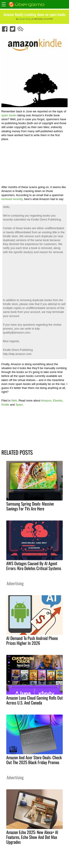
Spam (19, 405)
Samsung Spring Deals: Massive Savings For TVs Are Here (30, 506)
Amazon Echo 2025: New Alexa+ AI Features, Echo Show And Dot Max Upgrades (32, 837)
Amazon (46, 401)
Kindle (5, 405)
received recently (12, 199)
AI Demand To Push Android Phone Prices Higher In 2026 (32, 640)
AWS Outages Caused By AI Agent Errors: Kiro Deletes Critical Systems (34, 566)
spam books (9, 115)
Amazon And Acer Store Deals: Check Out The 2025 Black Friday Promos (34, 760)
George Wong (25, 19)
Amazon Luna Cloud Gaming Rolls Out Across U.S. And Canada (34, 700)
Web (14, 401)
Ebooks (58, 401)
